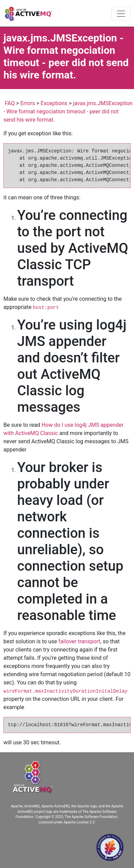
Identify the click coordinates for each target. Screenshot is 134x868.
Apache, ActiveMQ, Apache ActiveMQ (40, 806)
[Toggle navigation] (121, 14)
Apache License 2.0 (79, 822)
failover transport (79, 641)
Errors (28, 103)
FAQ (10, 103)
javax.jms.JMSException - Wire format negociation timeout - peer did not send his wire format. (68, 111)
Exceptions (54, 103)
